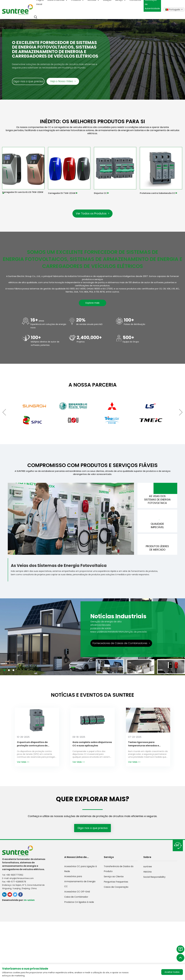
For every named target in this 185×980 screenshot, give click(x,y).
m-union (29, 902)
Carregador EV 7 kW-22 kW (62, 193)
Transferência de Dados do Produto (119, 871)
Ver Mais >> (23, 763)
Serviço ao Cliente (114, 879)
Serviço (109, 859)
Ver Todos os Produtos (93, 214)
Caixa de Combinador (76, 900)
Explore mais (93, 303)
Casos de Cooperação (116, 889)
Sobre (147, 859)
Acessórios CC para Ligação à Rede (81, 871)
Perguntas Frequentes (116, 884)
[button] (6, 412)
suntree (148, 868)
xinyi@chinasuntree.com (22, 880)
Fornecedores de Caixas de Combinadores (121, 645)
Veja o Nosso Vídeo (63, 81)
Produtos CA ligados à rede (79, 905)
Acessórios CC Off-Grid (77, 894)
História (148, 874)
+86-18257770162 (15, 876)
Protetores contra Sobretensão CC (158, 193)
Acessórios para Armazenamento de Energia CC (80, 884)
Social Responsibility (154, 879)
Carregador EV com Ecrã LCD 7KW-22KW (23, 192)
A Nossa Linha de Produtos (75, 859)
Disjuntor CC (100, 193)
